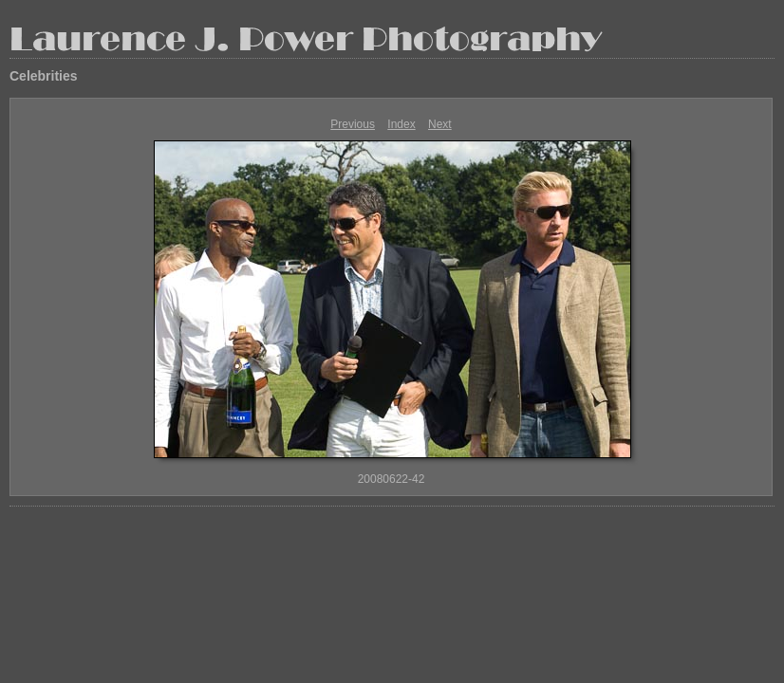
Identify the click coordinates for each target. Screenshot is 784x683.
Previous (353, 124)
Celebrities (44, 76)
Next (440, 124)
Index (401, 124)
